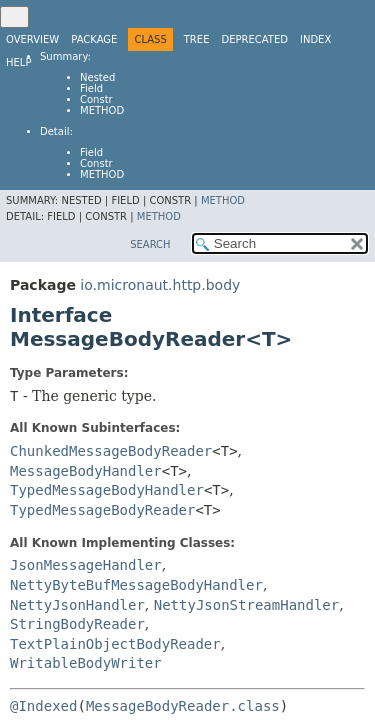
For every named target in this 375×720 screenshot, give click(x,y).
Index (315, 39)
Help (18, 62)
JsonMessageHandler (86, 565)
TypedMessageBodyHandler (107, 490)
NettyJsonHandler (77, 605)
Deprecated (254, 39)
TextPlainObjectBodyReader (115, 644)
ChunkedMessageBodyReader (111, 451)
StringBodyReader (77, 624)
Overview (32, 39)
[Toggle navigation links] (14, 17)
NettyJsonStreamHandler (246, 605)
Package (94, 39)
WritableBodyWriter (86, 663)
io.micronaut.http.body (160, 285)
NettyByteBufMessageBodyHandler (136, 585)
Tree (197, 39)
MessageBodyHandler (86, 471)
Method (102, 110)
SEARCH (150, 244)
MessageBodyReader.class (183, 706)
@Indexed (43, 706)
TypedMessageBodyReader (102, 510)
